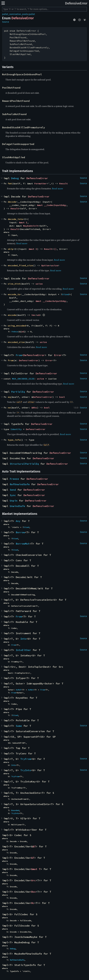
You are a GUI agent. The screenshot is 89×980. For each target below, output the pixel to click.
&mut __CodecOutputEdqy (51, 301)
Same (19, 726)
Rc (33, 903)
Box (33, 892)
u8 (38, 315)
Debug (15, 178)
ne (9, 408)
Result (64, 183)
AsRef (19, 690)
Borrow (20, 532)
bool (62, 397)
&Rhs (34, 408)
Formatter (41, 183)
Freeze (14, 479)
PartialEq (18, 392)
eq (9, 397)
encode (12, 315)
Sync (13, 495)
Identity (16, 429)
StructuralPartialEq (24, 464)
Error (58, 355)
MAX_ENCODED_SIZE (23, 379)
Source (6, 22)
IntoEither (23, 650)
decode (12, 202)
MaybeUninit (31, 226)
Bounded (15, 810)
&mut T (36, 869)
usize (54, 265)
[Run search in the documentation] (45, 9)
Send (13, 490)
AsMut (31, 690)
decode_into (15, 219)
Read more (57, 188)
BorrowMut (23, 544)
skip (11, 249)
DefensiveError (76, 3)
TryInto (26, 770)
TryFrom (26, 759)
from (11, 360)
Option (45, 265)
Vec (34, 315)
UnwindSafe (17, 506)
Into (23, 639)
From (19, 355)
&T (34, 846)
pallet (32, 14)
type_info (14, 440)
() (55, 249)
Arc (33, 880)
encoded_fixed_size (20, 265)
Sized (66, 294)
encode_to (14, 294)
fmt (10, 183)
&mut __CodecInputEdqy (52, 205)
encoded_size (16, 342)
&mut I (23, 222)
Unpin (14, 501)
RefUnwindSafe (20, 484)
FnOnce (15, 332)
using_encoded (17, 326)
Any (18, 521)
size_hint (14, 284)
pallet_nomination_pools (15, 14)
